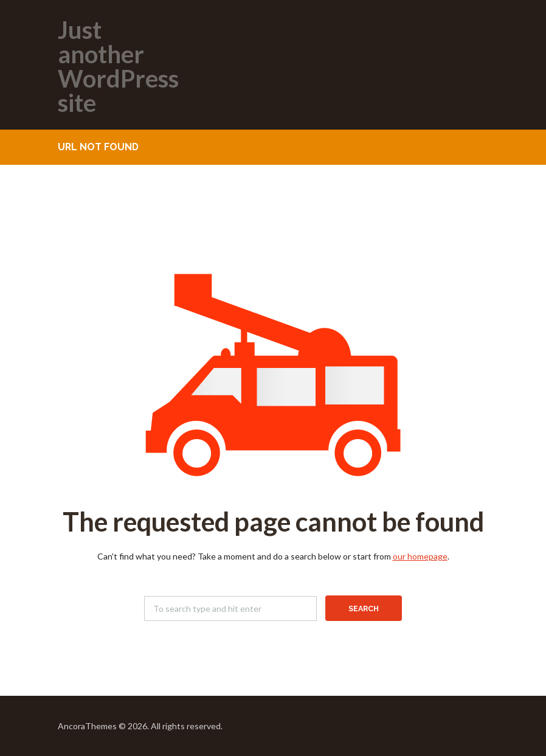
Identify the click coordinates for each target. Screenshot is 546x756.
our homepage (420, 556)
